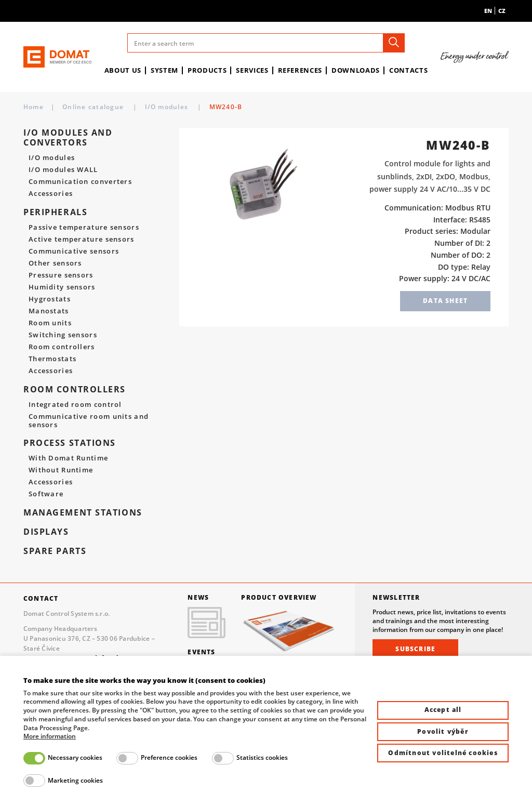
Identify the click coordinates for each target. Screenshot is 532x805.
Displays (46, 532)
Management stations (83, 513)
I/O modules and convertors (196, 107)
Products (207, 70)
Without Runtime (61, 470)
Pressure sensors (61, 275)
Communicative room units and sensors (89, 421)
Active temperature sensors (82, 240)
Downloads (356, 70)
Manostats (49, 311)
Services (252, 70)
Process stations (70, 443)
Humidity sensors (62, 287)
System (164, 70)
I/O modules (288, 107)
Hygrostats (50, 299)
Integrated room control (75, 405)
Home (34, 107)
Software (46, 494)
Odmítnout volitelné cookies (443, 753)
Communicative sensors (74, 252)
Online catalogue (94, 107)
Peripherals (55, 212)
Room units (50, 323)
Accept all (443, 710)
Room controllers (62, 347)
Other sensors (55, 263)
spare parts (55, 551)
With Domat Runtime (68, 458)
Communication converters (80, 182)
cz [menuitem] (502, 11)
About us (123, 70)
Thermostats (52, 359)
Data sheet (445, 301)
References (300, 70)
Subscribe (415, 649)
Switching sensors (63, 335)
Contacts (408, 70)
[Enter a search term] (266, 43)
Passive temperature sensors (84, 228)
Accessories (51, 194)
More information (50, 736)
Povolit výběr (443, 731)
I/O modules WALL (63, 170)
